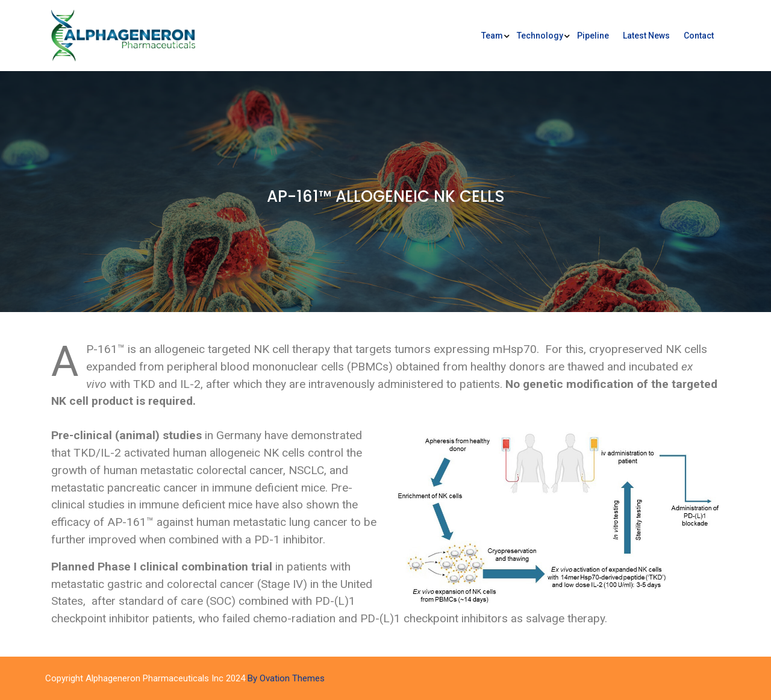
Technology (540, 36)
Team (492, 36)
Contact (699, 36)
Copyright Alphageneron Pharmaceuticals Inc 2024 (185, 678)
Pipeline (593, 36)
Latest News (646, 36)
